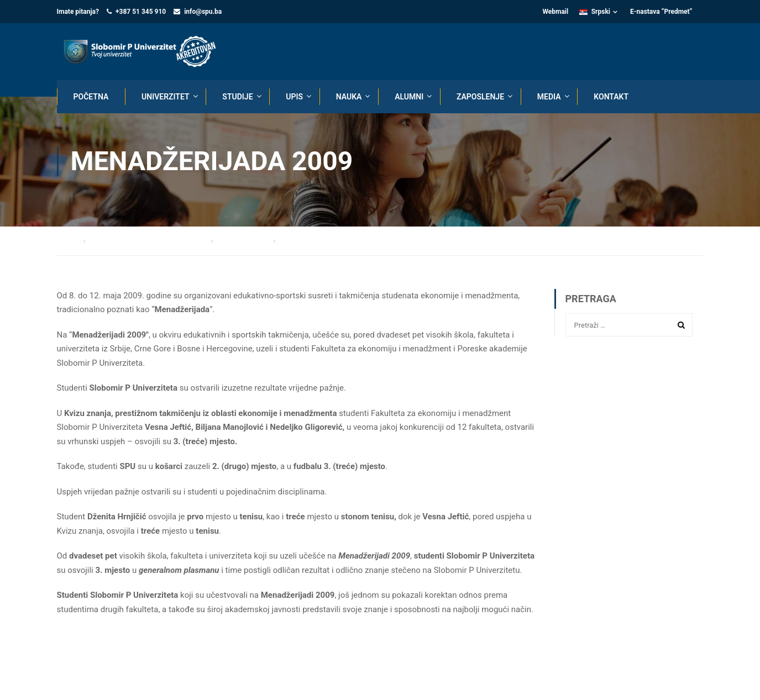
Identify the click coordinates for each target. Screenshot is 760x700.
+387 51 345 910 (141, 12)
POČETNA (91, 97)
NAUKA (349, 97)
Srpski (595, 12)
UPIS (294, 97)
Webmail (555, 12)
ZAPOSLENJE (480, 97)
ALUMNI (409, 97)
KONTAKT (611, 97)
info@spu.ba (203, 12)
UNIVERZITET (166, 97)
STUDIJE (237, 97)
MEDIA (549, 97)
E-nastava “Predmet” (661, 12)
